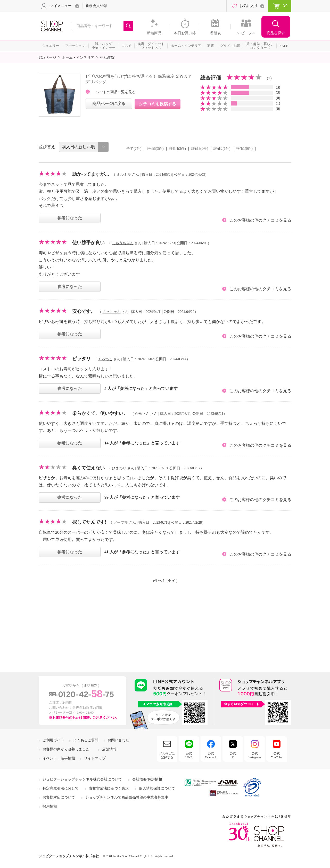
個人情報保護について (157, 788)
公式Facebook (211, 755)
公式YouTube (277, 755)
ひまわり (119, 468)
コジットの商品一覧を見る (114, 92)
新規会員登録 (96, 6)
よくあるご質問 (86, 740)
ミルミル (124, 175)
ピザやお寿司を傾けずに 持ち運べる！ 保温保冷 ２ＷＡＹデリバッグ (139, 79)
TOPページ (47, 58)
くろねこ (105, 359)
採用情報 (50, 806)
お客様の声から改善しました (66, 749)
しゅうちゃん (123, 243)
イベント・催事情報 (59, 758)
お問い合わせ (118, 740)
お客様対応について (59, 797)
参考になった (70, 218)
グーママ (121, 523)
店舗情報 (109, 749)
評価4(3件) (178, 149)
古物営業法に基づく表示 (109, 788)
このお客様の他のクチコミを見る (260, 220)
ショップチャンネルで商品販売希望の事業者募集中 (127, 797)
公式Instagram (255, 755)
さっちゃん (112, 312)
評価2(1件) (222, 149)
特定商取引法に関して (61, 788)
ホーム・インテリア (78, 58)
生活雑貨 (107, 58)
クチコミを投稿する (158, 104)
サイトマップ (95, 758)
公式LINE (189, 755)
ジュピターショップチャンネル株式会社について (82, 779)
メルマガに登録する (167, 755)
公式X (233, 755)
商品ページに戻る (109, 104)
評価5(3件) (155, 149)
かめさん (142, 414)
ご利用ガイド (53, 740)
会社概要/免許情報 (147, 779)
